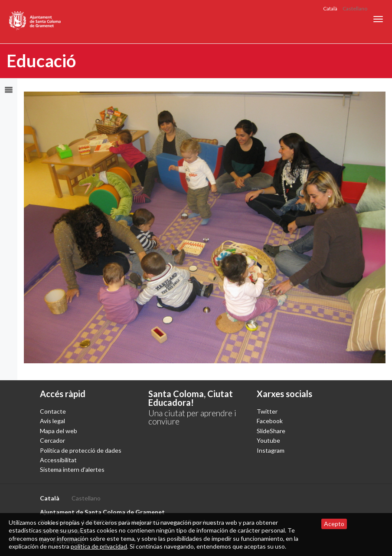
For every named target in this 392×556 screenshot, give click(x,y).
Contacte (53, 411)
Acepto (334, 524)
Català (330, 8)
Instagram (271, 450)
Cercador (52, 440)
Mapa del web (59, 431)
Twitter (267, 411)
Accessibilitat (58, 460)
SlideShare (271, 431)
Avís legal (52, 421)
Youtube (268, 440)
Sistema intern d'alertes (72, 469)
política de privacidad (99, 546)
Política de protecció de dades (81, 450)
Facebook (270, 421)
